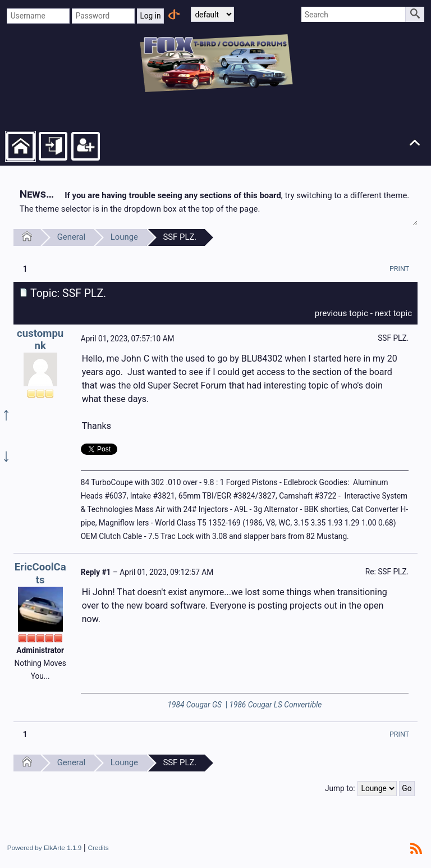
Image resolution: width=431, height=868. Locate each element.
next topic (394, 313)
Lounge (124, 237)
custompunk (40, 340)
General (72, 237)
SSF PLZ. (180, 237)
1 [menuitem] (25, 269)
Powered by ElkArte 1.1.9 (45, 848)
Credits (98, 848)
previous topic (341, 313)
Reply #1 (96, 572)
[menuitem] (399, 269)
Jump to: (340, 788)
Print (399, 269)
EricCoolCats (40, 574)
